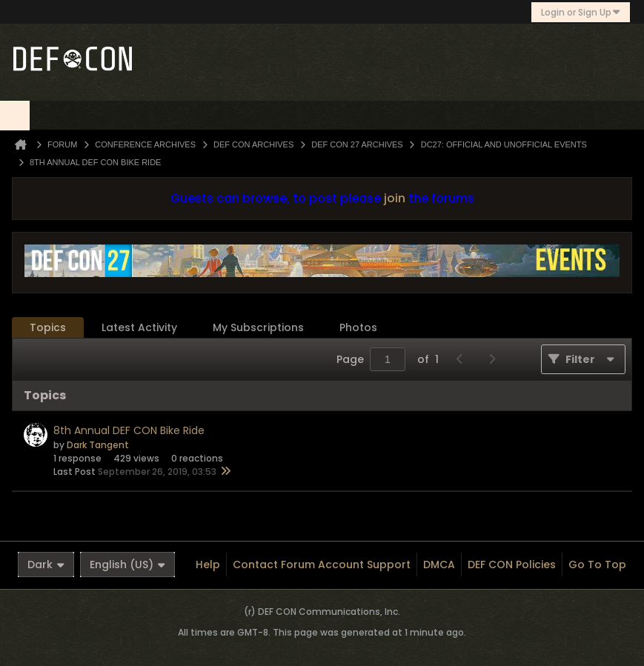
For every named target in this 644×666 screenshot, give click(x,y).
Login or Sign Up (581, 12)
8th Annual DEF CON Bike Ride (129, 430)
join (395, 198)
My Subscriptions (258, 327)
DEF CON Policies (512, 565)
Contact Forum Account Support (322, 565)
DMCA (439, 565)
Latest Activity (139, 327)
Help (208, 565)
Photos (358, 327)
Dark (46, 565)
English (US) (127, 565)
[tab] (48, 328)
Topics (48, 327)
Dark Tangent (98, 445)
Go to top (597, 565)
